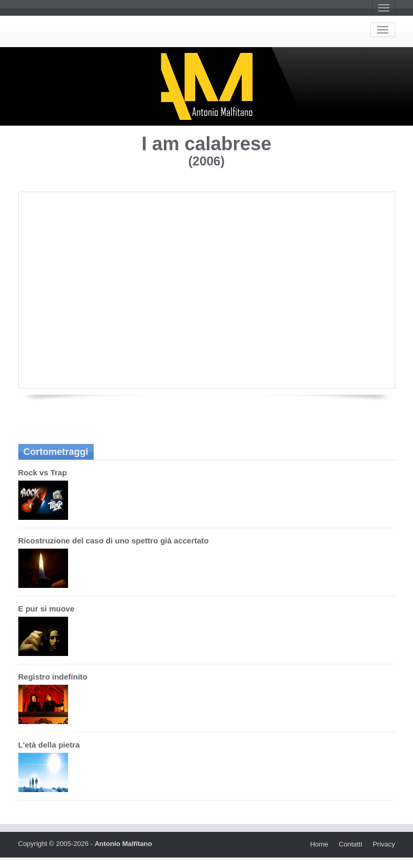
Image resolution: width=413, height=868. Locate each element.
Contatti (350, 844)
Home (319, 844)
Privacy (384, 844)
